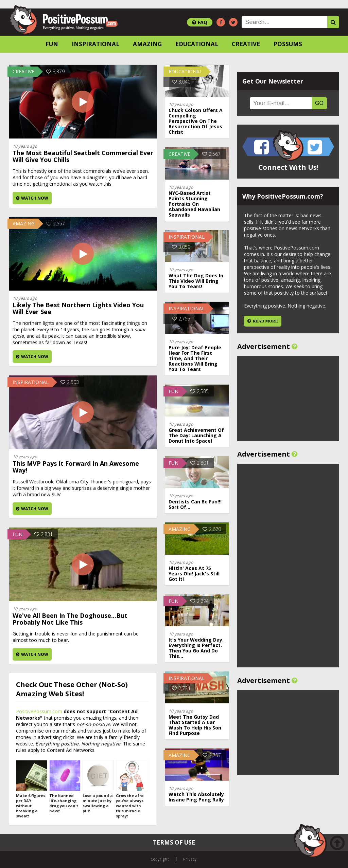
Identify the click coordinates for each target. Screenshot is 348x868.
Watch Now (32, 198)
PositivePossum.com (39, 711)
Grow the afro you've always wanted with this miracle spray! (131, 789)
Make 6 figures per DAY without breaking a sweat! (31, 789)
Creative (246, 44)
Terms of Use (174, 842)
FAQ (200, 22)
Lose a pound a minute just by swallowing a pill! (98, 787)
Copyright (160, 859)
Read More (265, 321)
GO (319, 103)
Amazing (147, 44)
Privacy (190, 859)
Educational (197, 44)
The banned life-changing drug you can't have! (65, 787)
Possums (288, 44)
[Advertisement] (288, 399)
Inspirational (95, 44)
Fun (52, 44)
